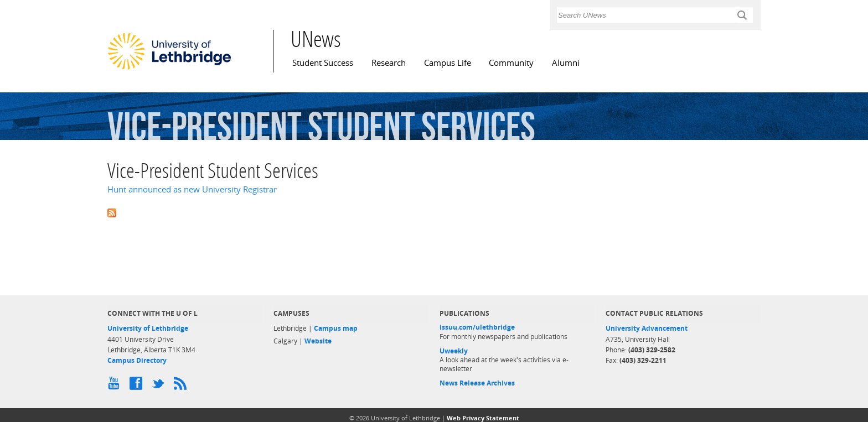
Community (511, 63)
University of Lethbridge (148, 328)
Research (389, 63)
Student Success (323, 63)
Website (318, 341)
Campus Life (448, 63)
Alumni (566, 63)
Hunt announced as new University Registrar (192, 189)
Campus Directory (137, 360)
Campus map (336, 328)
